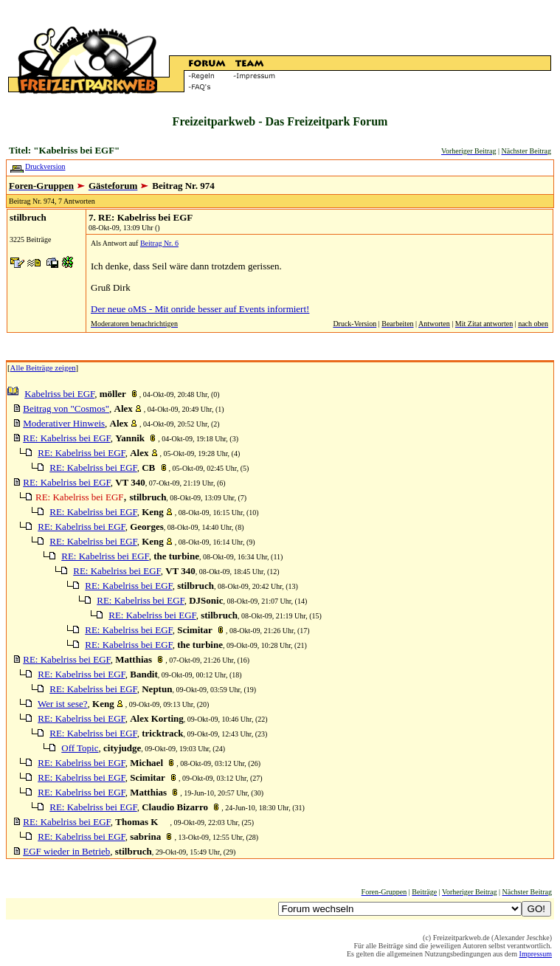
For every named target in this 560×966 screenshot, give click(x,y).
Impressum (536, 954)
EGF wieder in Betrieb (66, 851)
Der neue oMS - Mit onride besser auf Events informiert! (200, 309)
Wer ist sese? (63, 704)
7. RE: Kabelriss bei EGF (141, 217)
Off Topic (80, 748)
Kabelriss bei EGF (59, 394)
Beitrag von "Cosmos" (66, 408)
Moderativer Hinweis (64, 423)
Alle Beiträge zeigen (43, 368)
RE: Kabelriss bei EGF (66, 438)
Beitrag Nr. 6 (159, 243)
